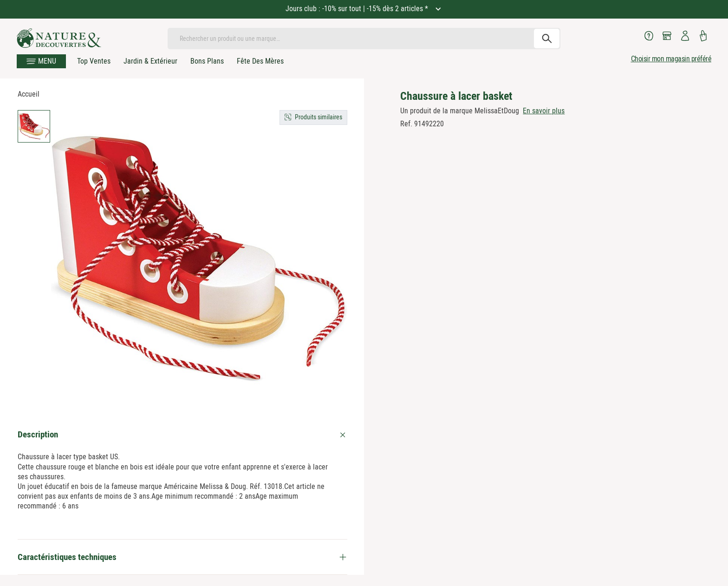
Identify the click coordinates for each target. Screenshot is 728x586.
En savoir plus (544, 111)
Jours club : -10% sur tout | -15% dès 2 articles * (358, 9)
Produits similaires (318, 117)
